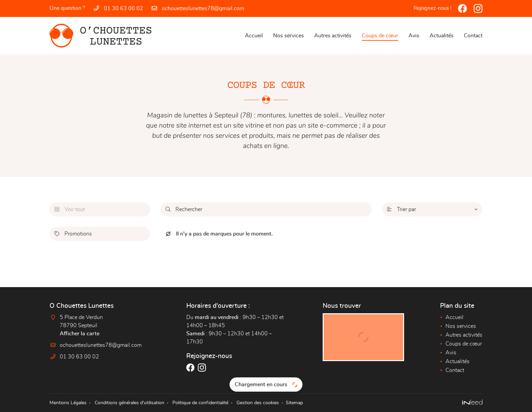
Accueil (254, 36)
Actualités (442, 36)
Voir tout (70, 209)
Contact (473, 36)
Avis (414, 36)
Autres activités (333, 36)
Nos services (289, 36)
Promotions (73, 234)
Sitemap (294, 403)
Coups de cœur (380, 36)
